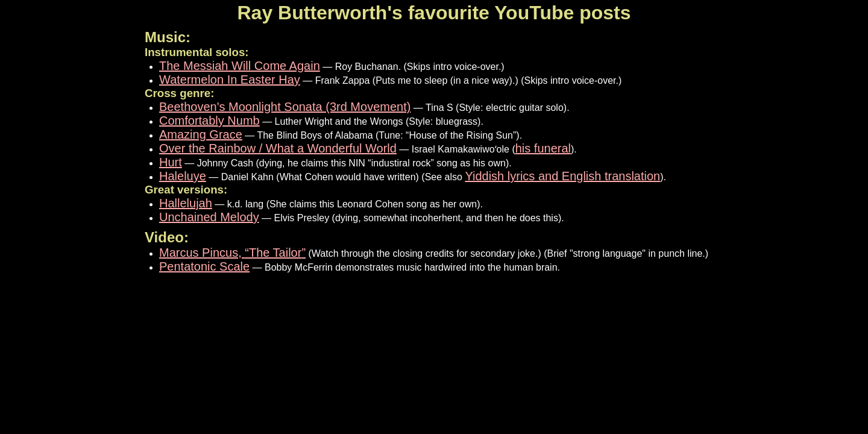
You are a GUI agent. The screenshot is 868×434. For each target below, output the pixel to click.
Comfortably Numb (209, 121)
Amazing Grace (201, 134)
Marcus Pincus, (232, 253)
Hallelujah (186, 203)
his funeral (543, 148)
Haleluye (183, 176)
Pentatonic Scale (204, 266)
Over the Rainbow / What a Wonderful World (278, 148)
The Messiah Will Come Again (240, 66)
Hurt (171, 162)
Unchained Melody (209, 217)
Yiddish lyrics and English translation (562, 176)
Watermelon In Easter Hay (230, 80)
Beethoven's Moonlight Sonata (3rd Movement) (285, 107)
